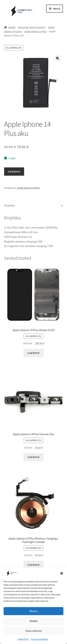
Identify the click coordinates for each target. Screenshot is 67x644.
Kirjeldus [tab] (9, 205)
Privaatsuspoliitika (39, 639)
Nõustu (33, 611)
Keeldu (34, 621)
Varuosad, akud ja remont (32, 27)
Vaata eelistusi (33, 631)
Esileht (12, 27)
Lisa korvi (14, 171)
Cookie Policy (23, 639)
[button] (62, 573)
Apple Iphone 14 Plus (36, 31)
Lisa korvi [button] (33, 353)
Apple (51, 27)
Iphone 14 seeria (13, 31)
